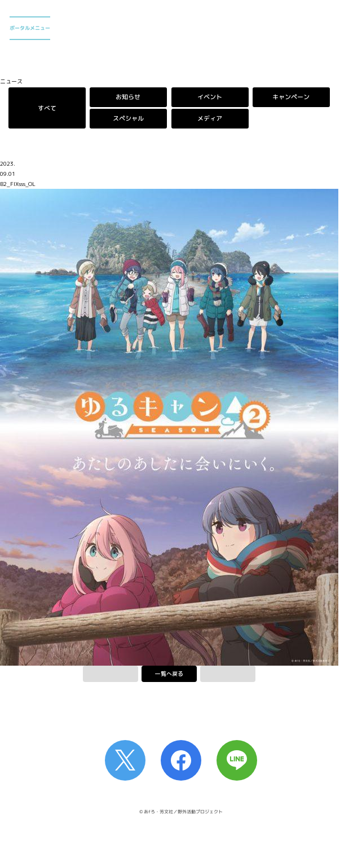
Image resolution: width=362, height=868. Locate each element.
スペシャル (128, 119)
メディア (210, 119)
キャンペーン (292, 97)
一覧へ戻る (169, 674)
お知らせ (129, 97)
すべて (47, 108)
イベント (210, 97)
